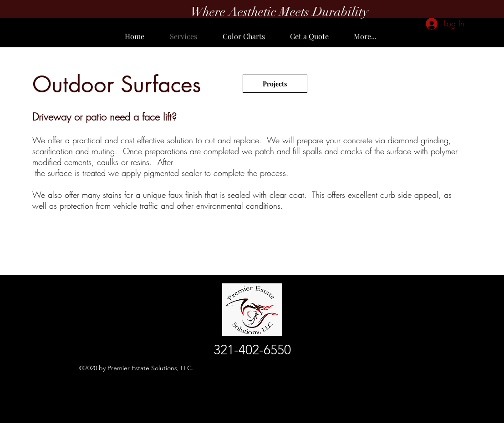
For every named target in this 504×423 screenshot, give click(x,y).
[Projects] (275, 84)
